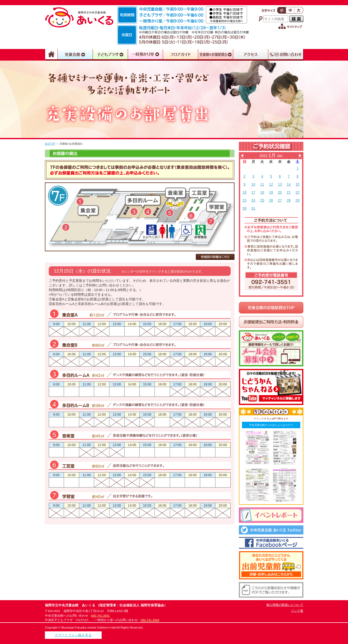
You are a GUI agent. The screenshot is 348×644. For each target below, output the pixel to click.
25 (262, 200)
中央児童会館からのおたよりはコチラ (271, 425)
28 (289, 200)
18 (262, 192)
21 (289, 192)
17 (253, 192)
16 (245, 192)
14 (289, 184)
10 (253, 184)
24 (253, 200)
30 (245, 208)
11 (262, 184)
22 (298, 192)
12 (271, 184)
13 (280, 184)
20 (280, 192)
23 (245, 200)
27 (280, 200)
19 (271, 192)
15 (298, 184)
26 (271, 200)
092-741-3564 (150, 620)
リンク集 (297, 611)
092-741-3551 (101, 616)
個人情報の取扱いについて (285, 605)
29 (298, 200)
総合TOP (50, 144)
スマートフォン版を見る (73, 635)
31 (253, 208)
